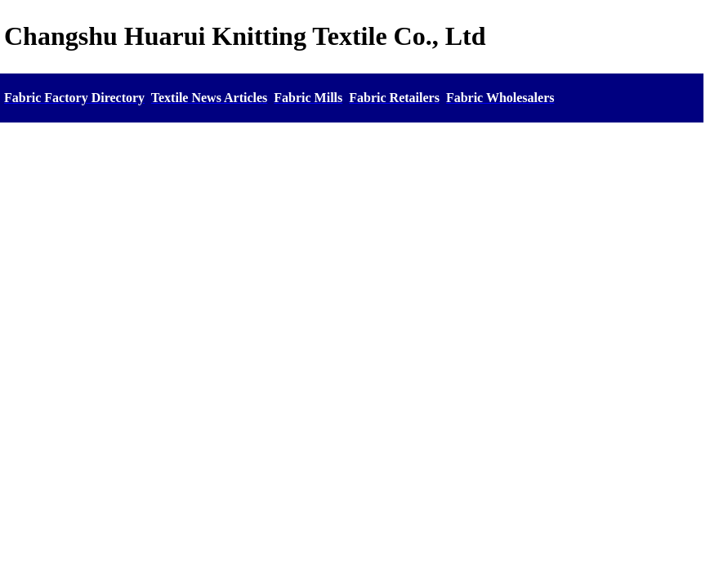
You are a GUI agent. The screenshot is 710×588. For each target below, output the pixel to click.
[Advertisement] (352, 249)
